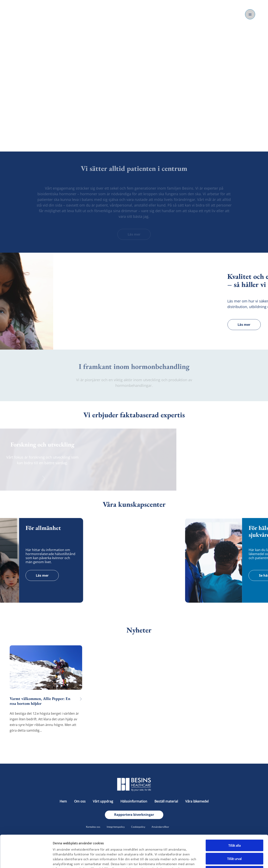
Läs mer (134, 234)
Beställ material (167, 801)
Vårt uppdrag (103, 801)
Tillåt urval (234, 829)
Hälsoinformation (134, 801)
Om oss (134, 126)
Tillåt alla (234, 815)
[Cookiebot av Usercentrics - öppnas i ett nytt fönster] (26, 860)
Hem (64, 801)
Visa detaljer (216, 860)
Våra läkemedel (197, 801)
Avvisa (234, 842)
